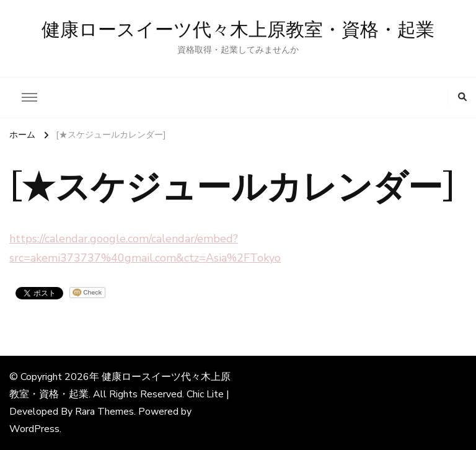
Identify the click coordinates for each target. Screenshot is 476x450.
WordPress (34, 429)
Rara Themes (104, 412)
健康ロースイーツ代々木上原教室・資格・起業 (238, 30)
